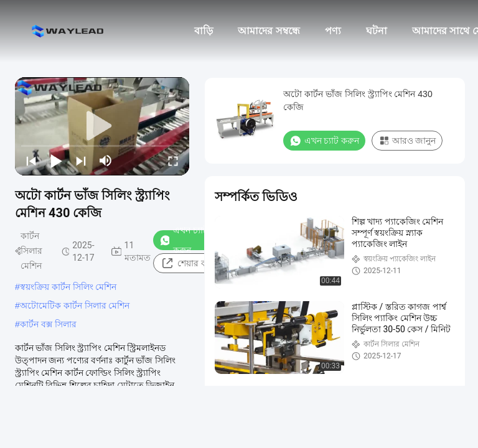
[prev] (31, 161)
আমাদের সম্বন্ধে (269, 31)
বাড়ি (204, 31)
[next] (81, 161)
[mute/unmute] (106, 161)
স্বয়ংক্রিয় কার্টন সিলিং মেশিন (68, 287)
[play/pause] (56, 161)
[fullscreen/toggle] (173, 161)
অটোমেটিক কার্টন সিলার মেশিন (75, 306)
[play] (102, 126)
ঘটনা (377, 31)
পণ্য (333, 31)
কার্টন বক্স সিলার (48, 324)
